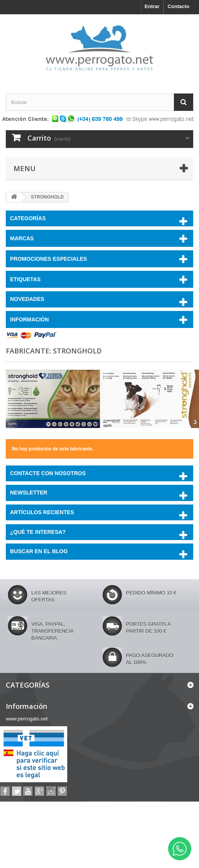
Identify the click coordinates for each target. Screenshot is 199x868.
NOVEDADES (27, 299)
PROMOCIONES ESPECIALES (48, 259)
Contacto (179, 6)
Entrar (152, 6)
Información (29, 319)
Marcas (22, 238)
